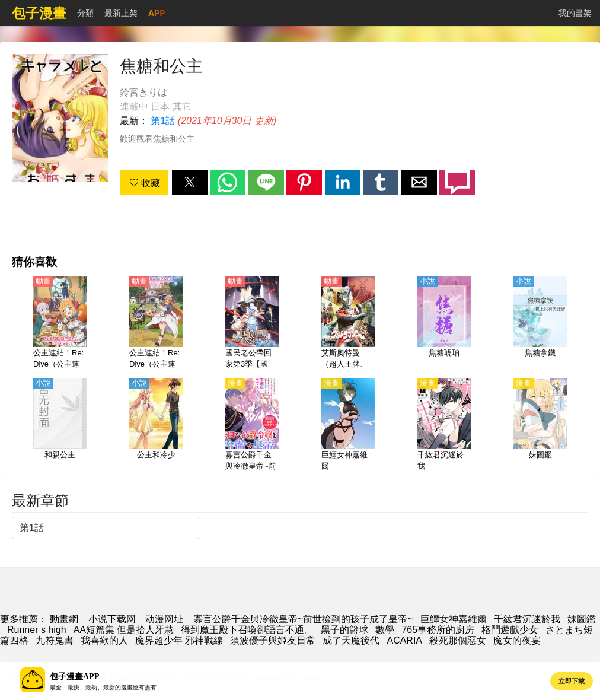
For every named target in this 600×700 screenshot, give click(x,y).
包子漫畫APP (74, 677)
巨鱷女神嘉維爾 (454, 619)
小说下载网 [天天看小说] (112, 619)
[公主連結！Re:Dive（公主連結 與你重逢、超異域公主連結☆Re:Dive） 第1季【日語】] (60, 323)
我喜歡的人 (104, 640)
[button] (190, 182)
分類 (85, 13)
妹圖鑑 (582, 619)
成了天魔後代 (351, 640)
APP (157, 13)
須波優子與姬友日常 (273, 640)
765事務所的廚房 (438, 630)
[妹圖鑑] (540, 425)
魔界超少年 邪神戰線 (179, 640)
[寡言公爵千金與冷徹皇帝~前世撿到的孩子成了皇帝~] (252, 425)
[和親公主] (60, 425)
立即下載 (572, 681)
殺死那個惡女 (458, 640)
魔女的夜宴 (517, 640)
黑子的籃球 (344, 630)
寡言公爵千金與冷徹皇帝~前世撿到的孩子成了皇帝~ (303, 619)
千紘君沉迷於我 (527, 619)
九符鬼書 (55, 640)
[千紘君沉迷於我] (444, 425)
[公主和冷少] (156, 425)
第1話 (163, 121)
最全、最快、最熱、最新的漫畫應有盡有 (103, 687)
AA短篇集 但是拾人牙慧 (124, 630)
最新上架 (121, 13)
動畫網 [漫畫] (64, 619)
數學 (385, 630)
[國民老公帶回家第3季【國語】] (252, 323)
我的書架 (575, 13)
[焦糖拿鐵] (540, 323)
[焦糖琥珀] (444, 323)
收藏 (145, 183)
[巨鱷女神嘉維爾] (348, 425)
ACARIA (404, 640)
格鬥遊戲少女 (510, 630)
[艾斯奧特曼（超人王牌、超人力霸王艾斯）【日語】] (348, 323)
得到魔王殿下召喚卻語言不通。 (247, 630)
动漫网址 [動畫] (164, 619)
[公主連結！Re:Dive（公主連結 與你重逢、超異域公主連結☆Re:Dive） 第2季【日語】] (156, 323)
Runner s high (37, 630)
